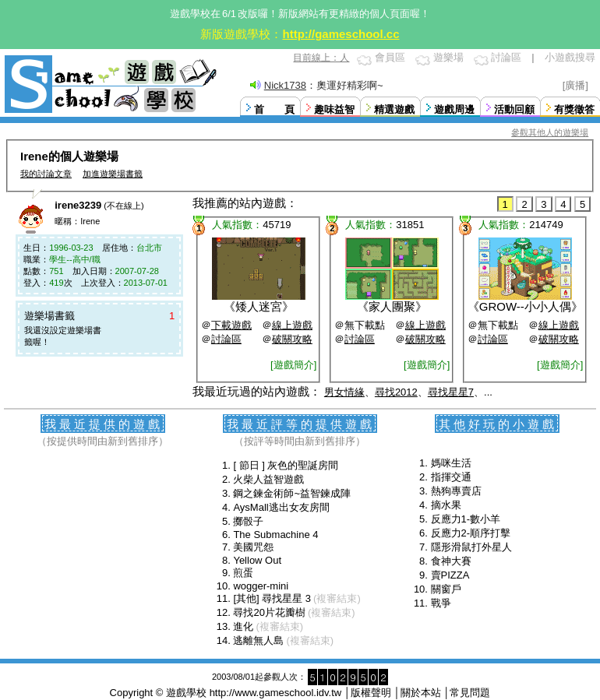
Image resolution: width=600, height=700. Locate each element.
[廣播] (575, 85)
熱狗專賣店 (456, 491)
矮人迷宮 (259, 306)
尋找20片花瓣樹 (269, 612)
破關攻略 (292, 339)
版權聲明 (371, 693)
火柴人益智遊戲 (268, 479)
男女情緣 (344, 392)
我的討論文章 (46, 174)
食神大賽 (451, 561)
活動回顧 (514, 109)
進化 (243, 626)
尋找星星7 (451, 392)
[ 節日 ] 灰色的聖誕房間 (286, 465)
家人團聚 (392, 306)
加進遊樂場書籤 (113, 174)
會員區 (390, 57)
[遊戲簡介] (293, 365)
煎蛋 (243, 573)
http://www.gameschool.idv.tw (276, 693)
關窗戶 (446, 589)
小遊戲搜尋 (570, 57)
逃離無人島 (258, 640)
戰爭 (441, 603)
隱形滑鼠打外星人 (471, 547)
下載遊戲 (231, 325)
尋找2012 (396, 392)
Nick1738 (285, 85)
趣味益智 (334, 109)
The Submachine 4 (275, 535)
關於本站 (421, 693)
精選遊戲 (394, 109)
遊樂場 (448, 57)
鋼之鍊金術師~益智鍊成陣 (292, 493)
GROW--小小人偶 (525, 306)
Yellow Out (257, 560)
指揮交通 (451, 477)
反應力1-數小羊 (466, 519)
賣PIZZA (450, 575)
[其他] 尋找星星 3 (272, 598)
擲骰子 (248, 521)
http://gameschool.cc (341, 34)
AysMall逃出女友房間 (281, 507)
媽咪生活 (451, 463)
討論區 (506, 57)
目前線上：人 (321, 58)
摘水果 (446, 505)
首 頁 (274, 109)
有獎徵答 (574, 109)
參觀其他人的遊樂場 (550, 132)
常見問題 (470, 693)
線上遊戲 (292, 325)
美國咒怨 (253, 547)
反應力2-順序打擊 (471, 533)
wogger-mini (261, 586)
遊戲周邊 (454, 109)
